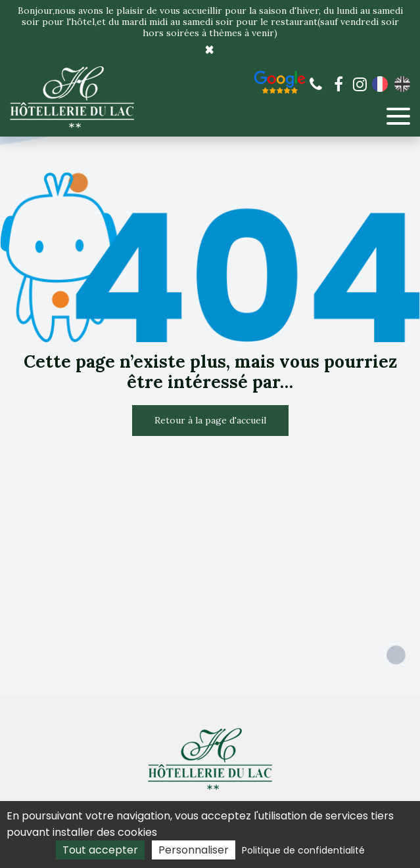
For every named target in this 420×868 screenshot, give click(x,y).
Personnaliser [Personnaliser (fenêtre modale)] (194, 850)
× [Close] (209, 50)
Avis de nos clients (280, 82)
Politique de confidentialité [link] (303, 850)
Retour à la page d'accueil (210, 420)
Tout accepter (100, 850)
